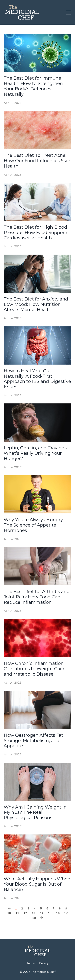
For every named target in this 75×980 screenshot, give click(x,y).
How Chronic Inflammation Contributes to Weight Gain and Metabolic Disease (34, 669)
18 (34, 918)
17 (66, 913)
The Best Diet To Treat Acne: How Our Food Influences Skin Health (37, 161)
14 (42, 913)
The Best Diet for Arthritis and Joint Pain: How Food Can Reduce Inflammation (37, 597)
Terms (31, 963)
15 (50, 913)
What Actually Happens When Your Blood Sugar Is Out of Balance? (37, 884)
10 (9, 913)
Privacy (44, 963)
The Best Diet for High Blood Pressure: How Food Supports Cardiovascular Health (36, 233)
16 (58, 913)
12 (25, 913)
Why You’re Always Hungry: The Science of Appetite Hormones (34, 525)
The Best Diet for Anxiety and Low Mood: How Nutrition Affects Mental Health (36, 304)
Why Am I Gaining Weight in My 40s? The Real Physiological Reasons (35, 812)
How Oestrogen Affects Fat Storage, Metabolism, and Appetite (33, 741)
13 (33, 913)
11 (17, 913)
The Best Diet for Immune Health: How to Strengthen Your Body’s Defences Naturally (33, 86)
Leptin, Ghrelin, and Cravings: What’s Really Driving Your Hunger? (36, 453)
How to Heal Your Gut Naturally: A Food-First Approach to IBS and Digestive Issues (37, 379)
